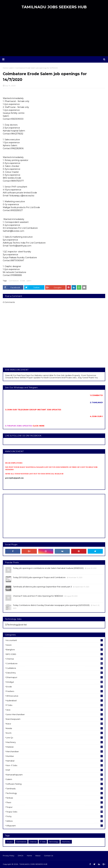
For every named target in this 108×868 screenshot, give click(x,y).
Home (29, 856)
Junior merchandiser (54, 714)
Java (54, 710)
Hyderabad (54, 700)
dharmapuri (54, 677)
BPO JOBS (54, 654)
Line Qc (54, 738)
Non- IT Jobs (54, 765)
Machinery (54, 742)
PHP (54, 770)
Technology (54, 793)
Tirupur (54, 807)
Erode (23, 281)
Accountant (54, 640)
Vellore (54, 821)
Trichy (54, 816)
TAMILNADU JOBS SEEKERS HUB (54, 7)
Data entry (54, 673)
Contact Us (49, 856)
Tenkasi (54, 798)
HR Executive (54, 696)
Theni (54, 802)
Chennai (54, 659)
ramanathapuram (54, 775)
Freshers (54, 691)
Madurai (54, 747)
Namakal (54, 761)
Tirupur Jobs (54, 812)
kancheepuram (54, 719)
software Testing (54, 784)
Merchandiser (54, 751)
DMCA (21, 856)
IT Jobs (54, 705)
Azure (54, 645)
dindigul (54, 682)
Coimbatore (14, 281)
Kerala (54, 728)
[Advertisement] (54, 34)
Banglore (54, 650)
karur (54, 724)
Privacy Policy (9, 856)
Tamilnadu (54, 789)
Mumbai (54, 756)
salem (29, 281)
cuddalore (54, 668)
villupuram (54, 826)
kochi (54, 733)
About (38, 856)
